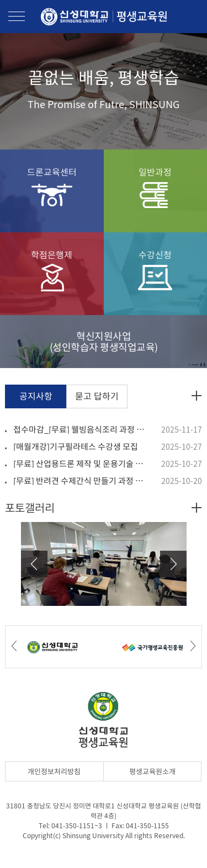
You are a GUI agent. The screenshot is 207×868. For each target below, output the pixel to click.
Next (173, 564)
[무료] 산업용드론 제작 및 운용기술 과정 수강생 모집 (80, 464)
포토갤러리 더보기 (197, 508)
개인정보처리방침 (54, 771)
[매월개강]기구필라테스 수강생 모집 (76, 446)
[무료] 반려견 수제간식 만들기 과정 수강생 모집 (80, 481)
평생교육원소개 (152, 771)
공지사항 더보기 (197, 395)
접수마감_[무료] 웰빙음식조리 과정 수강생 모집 (80, 429)
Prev (34, 564)
